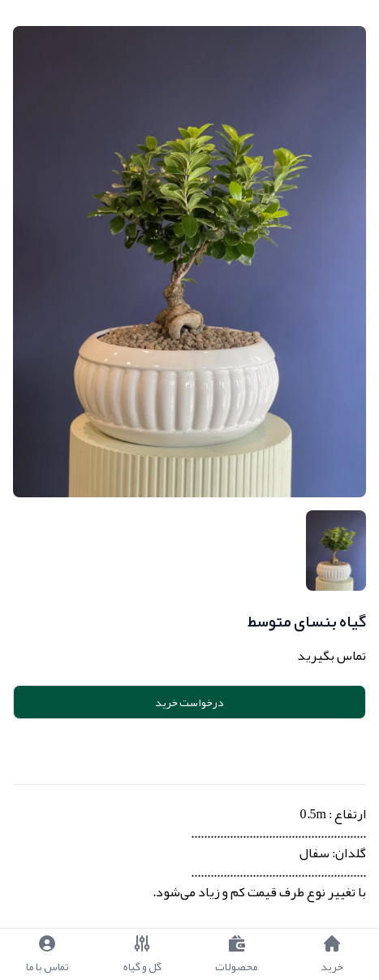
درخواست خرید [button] (189, 702)
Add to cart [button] (193, 748)
